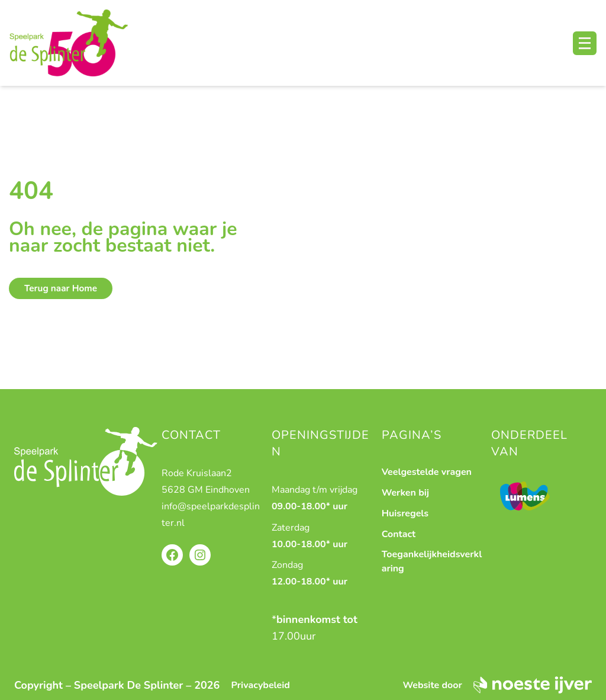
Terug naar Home (61, 288)
